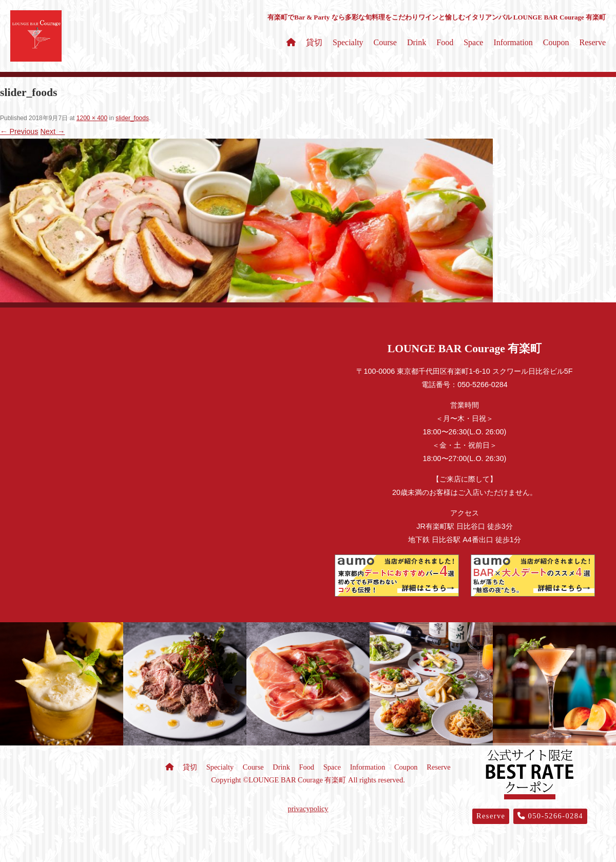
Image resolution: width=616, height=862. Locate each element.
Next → (52, 131)
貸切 (314, 42)
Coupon (556, 42)
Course (385, 42)
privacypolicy (308, 809)
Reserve (592, 42)
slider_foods (132, 118)
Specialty (348, 42)
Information (513, 42)
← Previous (19, 131)
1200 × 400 (92, 118)
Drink (417, 42)
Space (473, 42)
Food (445, 42)
